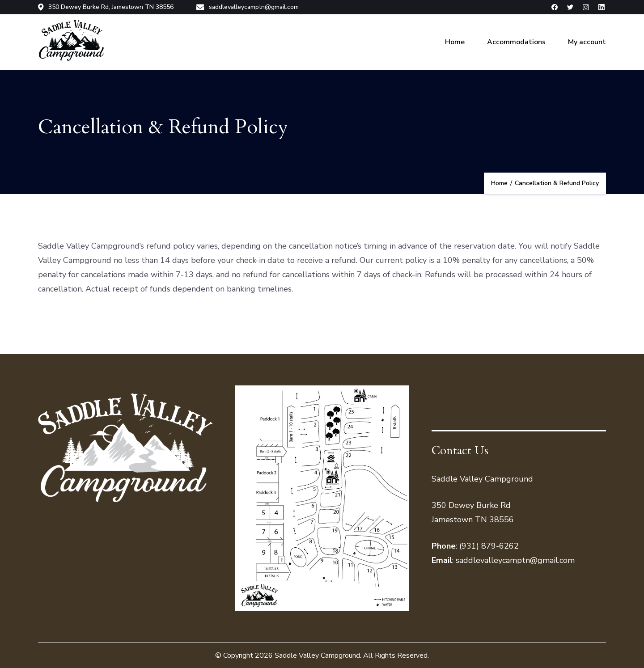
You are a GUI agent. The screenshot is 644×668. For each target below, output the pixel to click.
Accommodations (516, 42)
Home (455, 42)
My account (587, 42)
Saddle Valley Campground (317, 655)
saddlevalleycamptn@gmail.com (247, 7)
